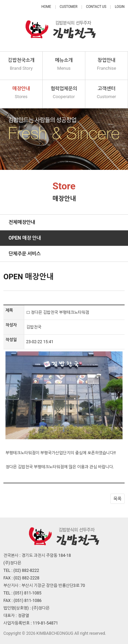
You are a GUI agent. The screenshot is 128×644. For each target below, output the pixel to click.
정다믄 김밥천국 (61, 26)
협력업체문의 (64, 93)
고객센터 (106, 93)
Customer (69, 7)
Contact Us (96, 7)
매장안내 (21, 93)
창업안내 (106, 64)
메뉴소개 (64, 64)
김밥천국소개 (21, 64)
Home (46, 7)
